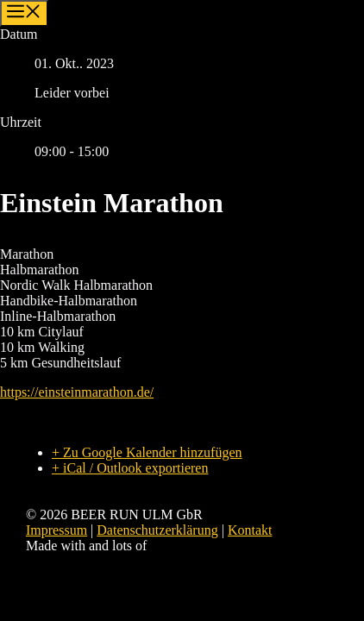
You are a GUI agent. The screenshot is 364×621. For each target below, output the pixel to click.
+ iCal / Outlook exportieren (130, 468)
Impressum (56, 530)
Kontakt (250, 530)
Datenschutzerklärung (157, 530)
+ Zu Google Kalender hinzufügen (147, 452)
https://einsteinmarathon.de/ (77, 392)
